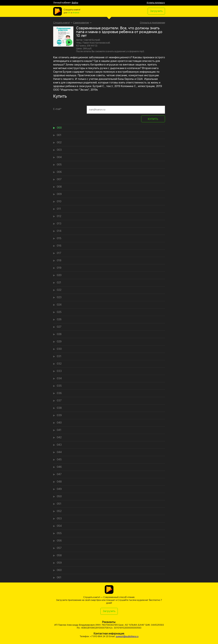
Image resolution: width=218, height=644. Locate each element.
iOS (69, 13)
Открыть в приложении (152, 23)
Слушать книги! (61, 23)
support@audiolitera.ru (127, 637)
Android (76, 13)
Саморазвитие (81, 23)
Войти (75, 3)
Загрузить (156, 11)
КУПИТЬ (153, 119)
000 (59, 128)
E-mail (57, 109)
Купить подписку (156, 3)
